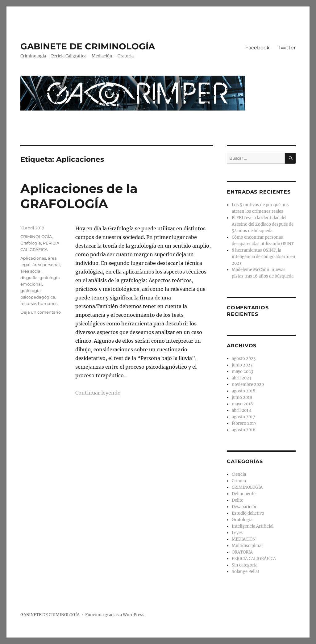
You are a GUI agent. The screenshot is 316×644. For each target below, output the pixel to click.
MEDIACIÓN (244, 539)
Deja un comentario (41, 312)
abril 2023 (241, 378)
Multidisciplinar (247, 546)
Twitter (287, 48)
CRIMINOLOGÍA (36, 236)
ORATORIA (242, 552)
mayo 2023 (242, 372)
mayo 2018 (242, 404)
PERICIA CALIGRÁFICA (254, 559)
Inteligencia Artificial (253, 526)
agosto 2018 (243, 391)
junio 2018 (242, 397)
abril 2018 (241, 410)
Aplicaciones (33, 258)
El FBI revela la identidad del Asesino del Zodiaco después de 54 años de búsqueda (263, 224)
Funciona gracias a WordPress (115, 615)
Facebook (258, 48)
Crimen (239, 481)
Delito (238, 500)
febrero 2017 (244, 423)
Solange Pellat (245, 572)
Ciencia (239, 474)
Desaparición (245, 507)
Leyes (237, 533)
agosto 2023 (244, 359)
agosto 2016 (244, 430)
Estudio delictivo (248, 513)
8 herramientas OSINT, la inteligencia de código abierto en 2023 (264, 257)
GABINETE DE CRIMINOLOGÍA (88, 46)
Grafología (31, 243)
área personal (46, 265)
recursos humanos (39, 303)
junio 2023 (242, 365)
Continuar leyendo (98, 393)
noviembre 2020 (248, 385)
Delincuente (244, 494)
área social (31, 271)
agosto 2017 (243, 417)
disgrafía (29, 278)
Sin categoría (245, 565)
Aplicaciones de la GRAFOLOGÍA (79, 196)
